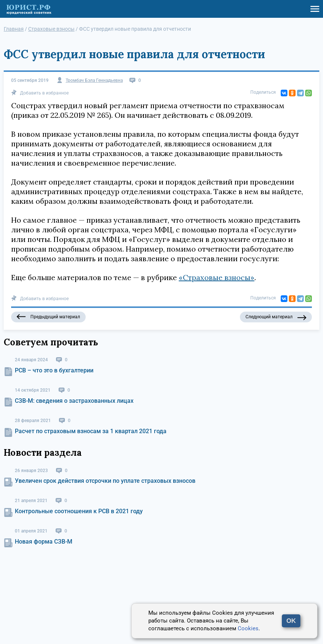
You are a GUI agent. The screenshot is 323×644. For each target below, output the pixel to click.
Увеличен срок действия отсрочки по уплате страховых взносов (105, 481)
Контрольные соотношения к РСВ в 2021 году (79, 511)
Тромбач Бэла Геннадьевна (94, 81)
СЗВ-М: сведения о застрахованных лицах (74, 401)
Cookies (248, 628)
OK (291, 621)
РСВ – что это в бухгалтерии (54, 370)
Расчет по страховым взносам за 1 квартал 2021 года (91, 431)
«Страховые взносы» (217, 277)
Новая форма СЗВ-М (44, 542)
